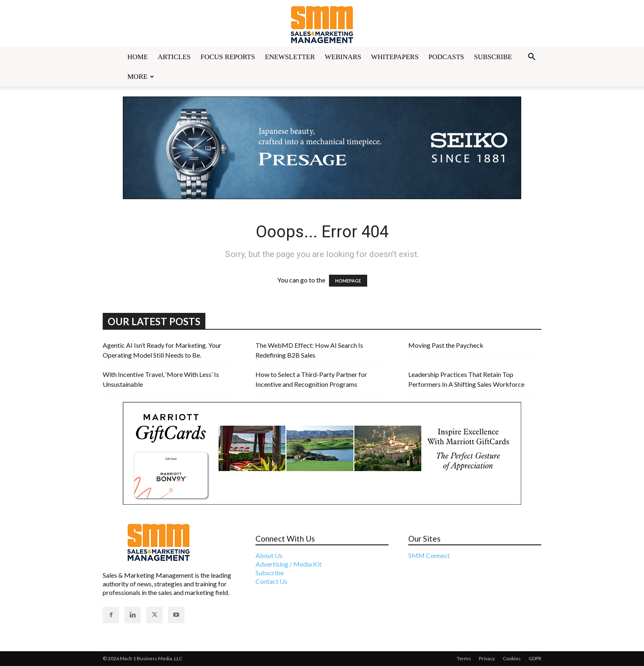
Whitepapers (395, 57)
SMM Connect (429, 555)
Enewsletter (290, 57)
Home (138, 57)
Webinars (343, 57)
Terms (464, 658)
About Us (269, 555)
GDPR (535, 658)
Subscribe (493, 57)
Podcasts (446, 57)
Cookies (512, 658)
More (141, 77)
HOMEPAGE (348, 281)
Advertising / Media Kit (289, 564)
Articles (174, 57)
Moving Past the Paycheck (446, 345)
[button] (531, 57)
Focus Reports (228, 57)
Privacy (487, 658)
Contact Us (271, 581)
